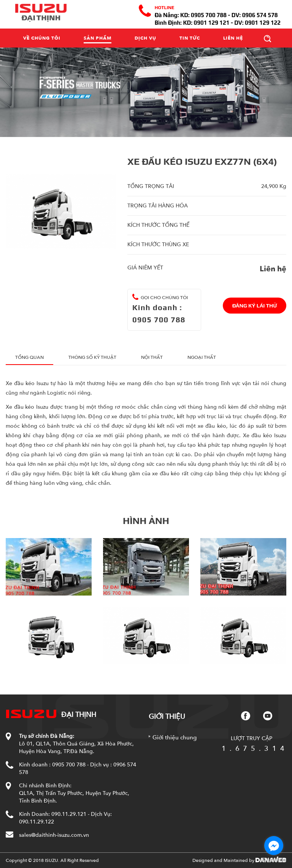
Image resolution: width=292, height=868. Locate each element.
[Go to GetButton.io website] (274, 860)
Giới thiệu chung (175, 737)
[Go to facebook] (274, 846)
